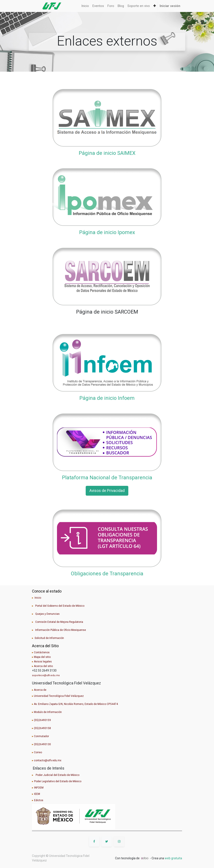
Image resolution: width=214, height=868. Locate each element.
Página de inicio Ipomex (107, 232)
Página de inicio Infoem (107, 398)
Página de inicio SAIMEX (107, 153)
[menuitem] (85, 6)
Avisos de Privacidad (107, 491)
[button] (155, 6)
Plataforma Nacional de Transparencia (107, 478)
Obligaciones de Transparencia (107, 574)
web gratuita (173, 858)
